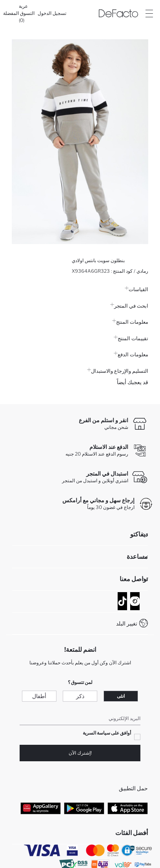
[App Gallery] (41, 808)
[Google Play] (84, 808)
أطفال (39, 696)
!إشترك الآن (80, 753)
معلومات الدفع (131, 354)
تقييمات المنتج (131, 338)
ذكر (80, 696)
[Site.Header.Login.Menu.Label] (149, 13)
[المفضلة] (11, 13)
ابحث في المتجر (129, 306)
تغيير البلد (127, 623)
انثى (121, 696)
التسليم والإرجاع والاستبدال (118, 371)
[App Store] (128, 808)
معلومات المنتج (130, 322)
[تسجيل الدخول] (52, 13)
